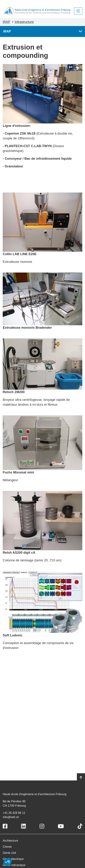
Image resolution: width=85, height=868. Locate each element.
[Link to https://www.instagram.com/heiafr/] (42, 826)
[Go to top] (81, 778)
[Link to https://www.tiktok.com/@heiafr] (80, 826)
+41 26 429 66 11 (14, 813)
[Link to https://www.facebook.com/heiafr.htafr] (5, 826)
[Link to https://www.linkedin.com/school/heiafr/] (23, 826)
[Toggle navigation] (78, 11)
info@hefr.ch (11, 817)
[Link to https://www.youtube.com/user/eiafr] (61, 826)
